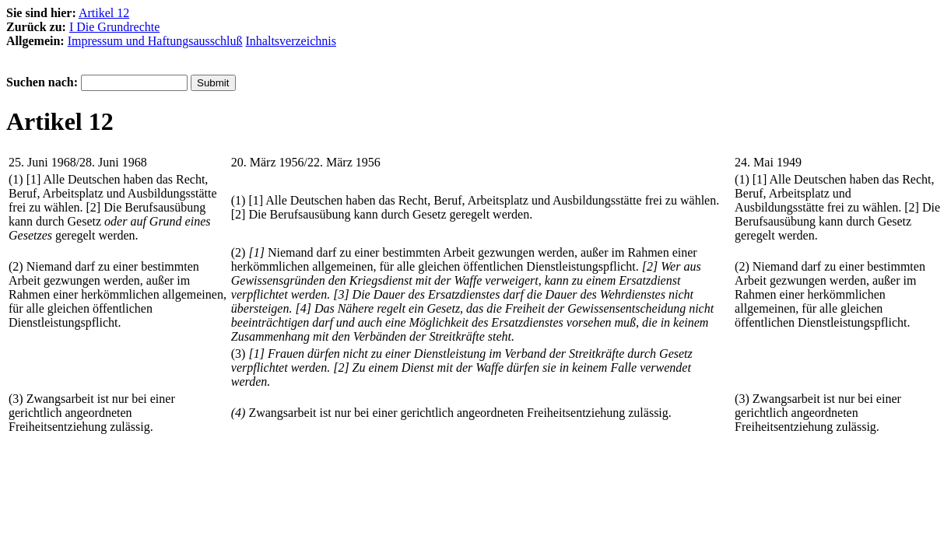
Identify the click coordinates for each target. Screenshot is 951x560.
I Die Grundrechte (114, 27)
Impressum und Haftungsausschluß (155, 41)
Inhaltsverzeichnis (291, 41)
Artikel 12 (104, 13)
